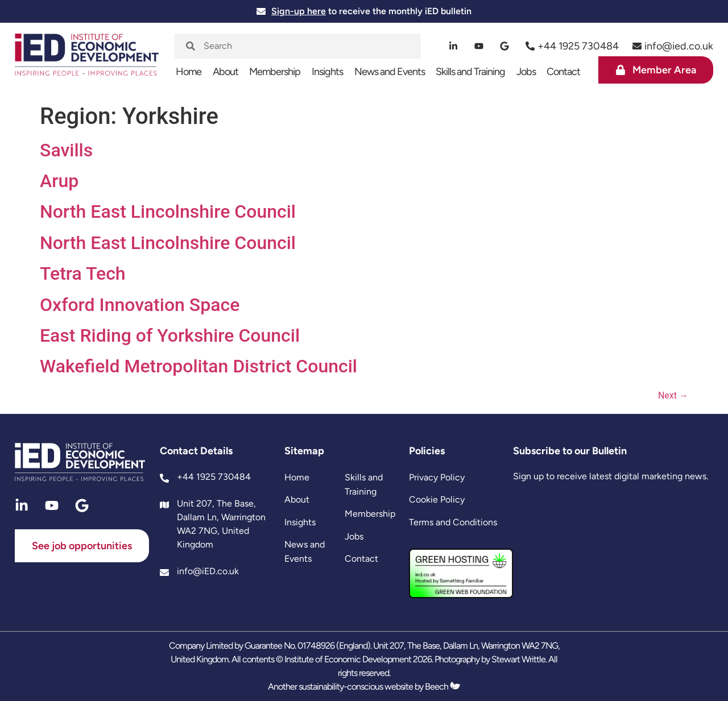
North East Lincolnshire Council (168, 211)
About (226, 72)
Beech (442, 687)
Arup (59, 181)
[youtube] (479, 46)
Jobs (526, 72)
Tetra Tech (83, 273)
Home (189, 72)
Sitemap (304, 451)
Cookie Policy (437, 499)
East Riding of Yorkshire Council (170, 335)
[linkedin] (454, 46)
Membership (275, 72)
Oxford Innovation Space (140, 305)
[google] (505, 46)
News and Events (390, 72)
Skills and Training (470, 72)
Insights (327, 72)
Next (673, 395)
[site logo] (87, 60)
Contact (563, 72)
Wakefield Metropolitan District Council (198, 366)
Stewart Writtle (518, 659)
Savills (66, 150)
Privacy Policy (437, 477)
